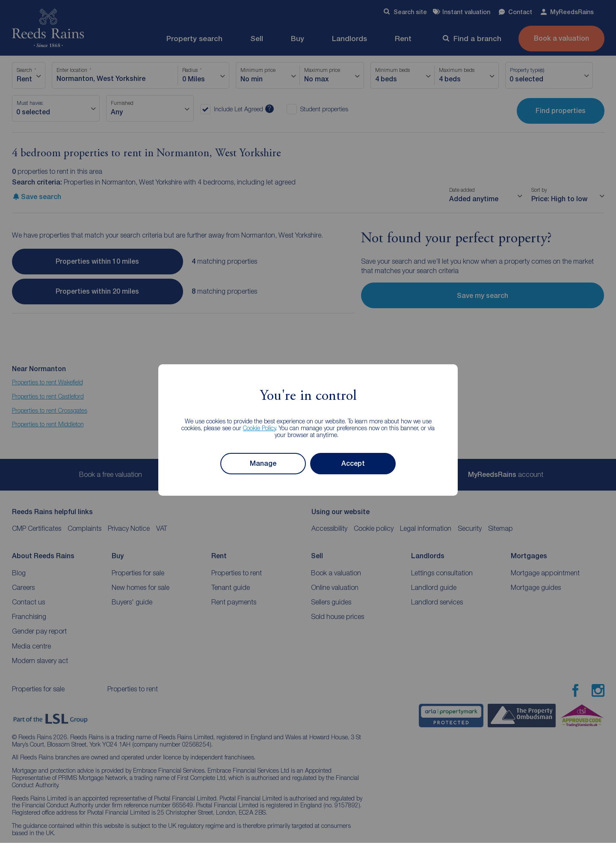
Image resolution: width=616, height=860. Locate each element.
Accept (353, 463)
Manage (263, 463)
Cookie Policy (259, 428)
